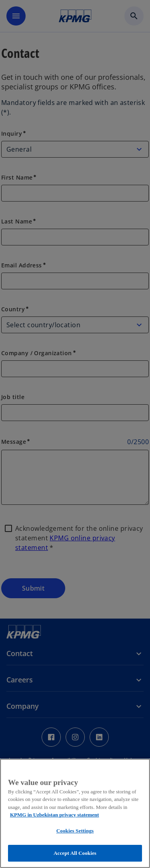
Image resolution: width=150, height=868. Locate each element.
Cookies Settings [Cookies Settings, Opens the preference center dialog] (75, 831)
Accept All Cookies (75, 853)
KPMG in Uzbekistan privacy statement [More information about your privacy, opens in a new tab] (54, 815)
